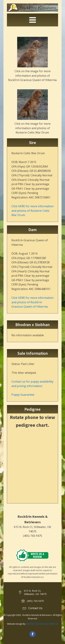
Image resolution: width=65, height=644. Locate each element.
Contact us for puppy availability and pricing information (32, 384)
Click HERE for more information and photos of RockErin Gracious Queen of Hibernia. (32, 302)
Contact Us (35, 608)
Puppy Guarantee (23, 395)
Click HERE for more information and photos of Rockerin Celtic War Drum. (32, 211)
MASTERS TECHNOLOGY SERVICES (42, 624)
